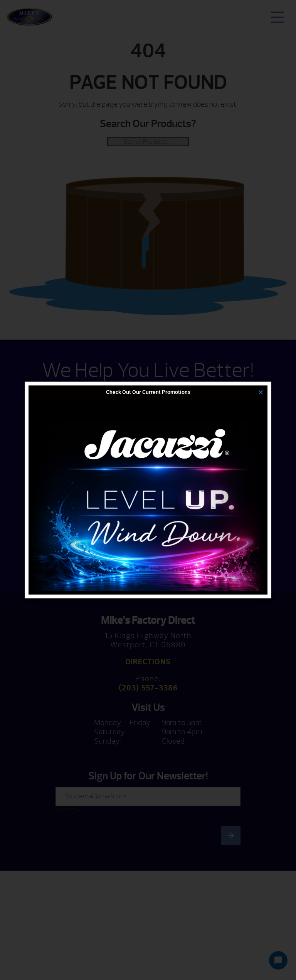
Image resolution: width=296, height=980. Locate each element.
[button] (261, 392)
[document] (148, 490)
